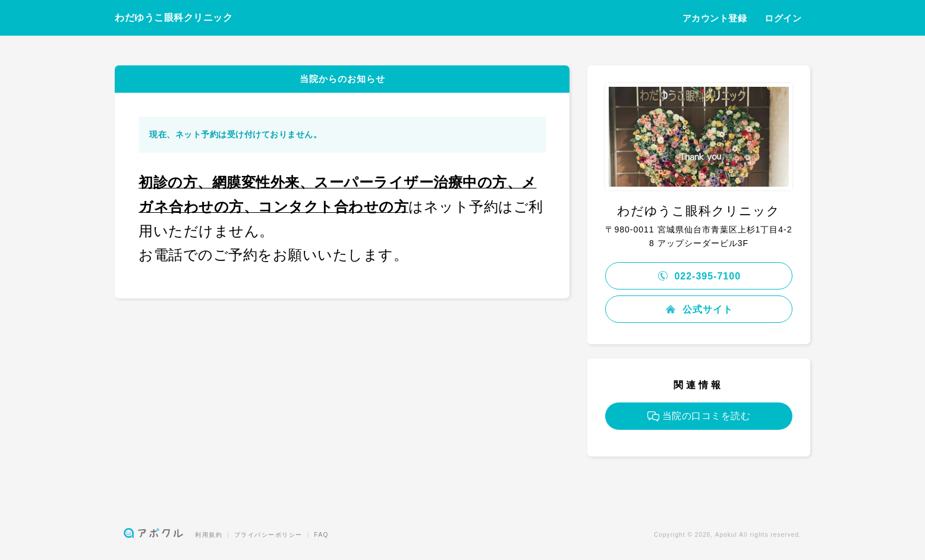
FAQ (321, 535)
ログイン (783, 18)
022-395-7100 (699, 276)
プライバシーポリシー (268, 535)
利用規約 (209, 535)
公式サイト (699, 309)
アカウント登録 (715, 18)
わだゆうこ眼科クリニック (174, 18)
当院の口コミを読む (699, 416)
